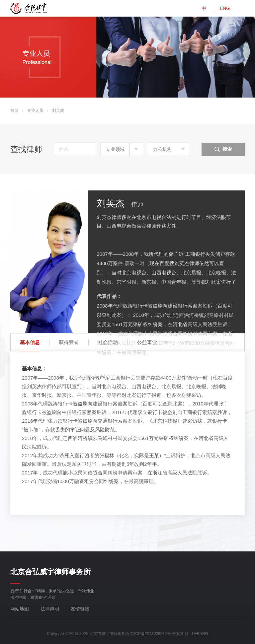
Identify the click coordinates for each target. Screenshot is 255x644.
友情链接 (80, 609)
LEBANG (200, 634)
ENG (225, 8)
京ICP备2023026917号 (151, 634)
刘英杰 (58, 110)
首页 (14, 110)
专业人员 (35, 110)
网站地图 (20, 609)
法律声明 (50, 609)
